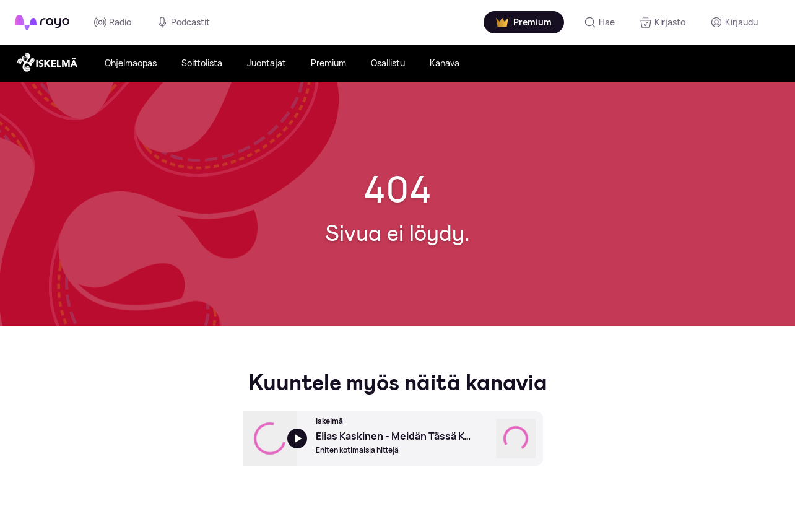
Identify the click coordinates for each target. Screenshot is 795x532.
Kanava (445, 63)
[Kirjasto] (662, 22)
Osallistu (388, 63)
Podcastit (183, 22)
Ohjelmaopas (131, 63)
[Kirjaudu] (734, 22)
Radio (113, 22)
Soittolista (202, 63)
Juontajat (267, 63)
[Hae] (599, 22)
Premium (328, 63)
